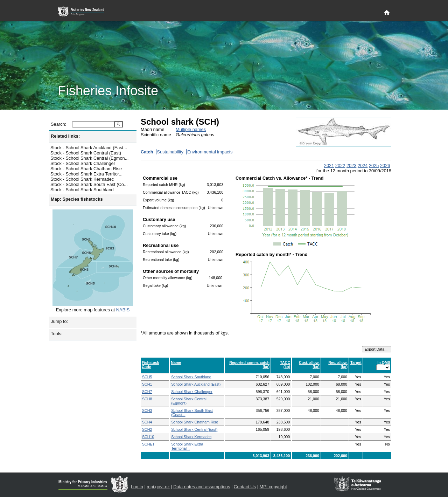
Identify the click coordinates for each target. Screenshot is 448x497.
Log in (137, 487)
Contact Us (245, 487)
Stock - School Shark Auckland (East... (89, 148)
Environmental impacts (210, 152)
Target (356, 363)
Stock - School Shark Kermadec (82, 179)
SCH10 (148, 437)
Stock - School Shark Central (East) (86, 153)
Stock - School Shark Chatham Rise (86, 169)
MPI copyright (273, 487)
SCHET (148, 444)
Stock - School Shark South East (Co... (89, 184)
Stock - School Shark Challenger (83, 163)
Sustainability (170, 152)
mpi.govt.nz (158, 487)
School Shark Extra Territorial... (187, 446)
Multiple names (191, 129)
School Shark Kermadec (191, 437)
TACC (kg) (285, 365)
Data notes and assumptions (202, 487)
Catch (147, 152)
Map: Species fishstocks (77, 199)
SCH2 (147, 429)
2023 (351, 165)
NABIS (123, 310)
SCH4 (147, 422)
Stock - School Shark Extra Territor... (86, 174)
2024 (363, 165)
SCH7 (147, 392)
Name (176, 363)
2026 (385, 165)
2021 (329, 165)
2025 (374, 165)
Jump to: (59, 321)
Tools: (57, 334)
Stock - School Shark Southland (82, 190)
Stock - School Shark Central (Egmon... (89, 158)
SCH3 (147, 410)
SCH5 (147, 377)
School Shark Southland (191, 377)
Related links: (65, 136)
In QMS (384, 363)
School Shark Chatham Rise (195, 422)
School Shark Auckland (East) (196, 384)
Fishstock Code (150, 365)
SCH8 (147, 399)
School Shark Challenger (192, 392)
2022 (340, 165)
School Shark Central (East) (194, 429)
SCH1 (147, 384)
